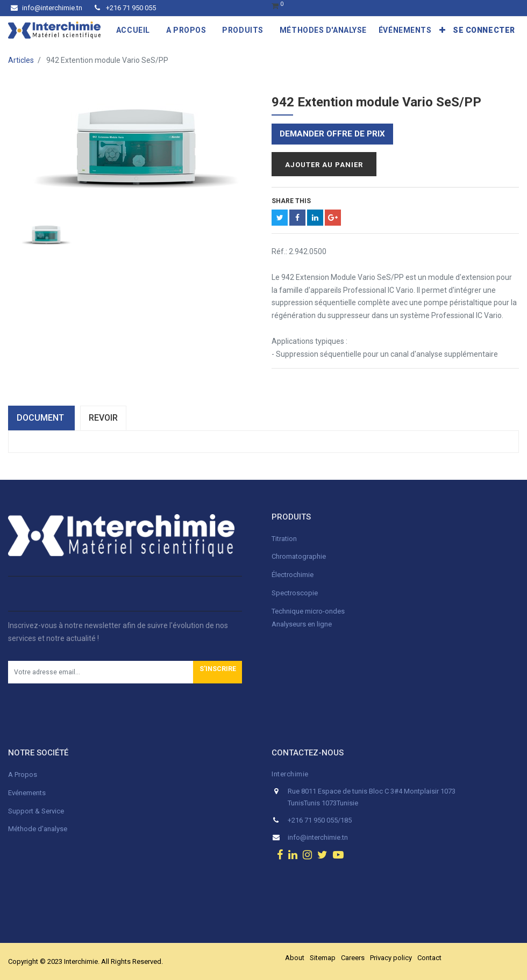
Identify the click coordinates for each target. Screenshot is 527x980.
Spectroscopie (295, 593)
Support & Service (36, 811)
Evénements (27, 793)
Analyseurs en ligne (302, 624)
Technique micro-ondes (308, 611)
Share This (291, 201)
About (295, 958)
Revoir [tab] (103, 418)
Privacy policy (391, 958)
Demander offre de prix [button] (332, 134)
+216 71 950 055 (125, 8)
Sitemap (323, 958)
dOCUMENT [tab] (41, 418)
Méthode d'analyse (38, 829)
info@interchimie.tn (47, 8)
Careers (353, 958)
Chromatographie (299, 556)
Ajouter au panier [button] (324, 165)
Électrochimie (293, 575)
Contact (429, 958)
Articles (21, 60)
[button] (443, 30)
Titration (284, 539)
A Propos (23, 774)
